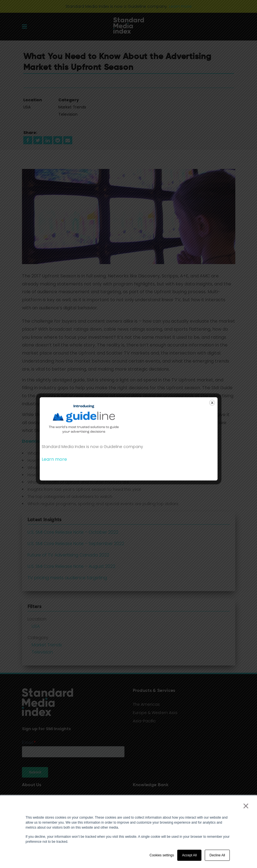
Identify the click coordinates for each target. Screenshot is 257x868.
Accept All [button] (189, 855)
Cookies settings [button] (162, 855)
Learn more (54, 459)
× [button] (246, 806)
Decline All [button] (217, 855)
